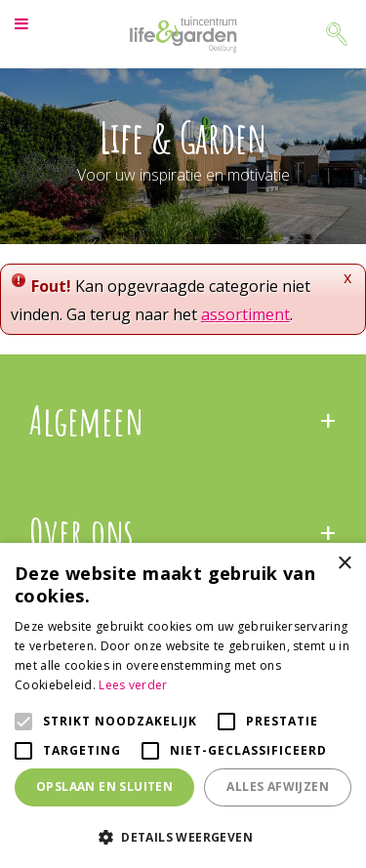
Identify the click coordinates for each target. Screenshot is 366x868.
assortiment (245, 314)
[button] (183, 836)
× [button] (344, 564)
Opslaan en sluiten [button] (104, 786)
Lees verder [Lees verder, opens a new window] (133, 685)
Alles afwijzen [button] (278, 786)
